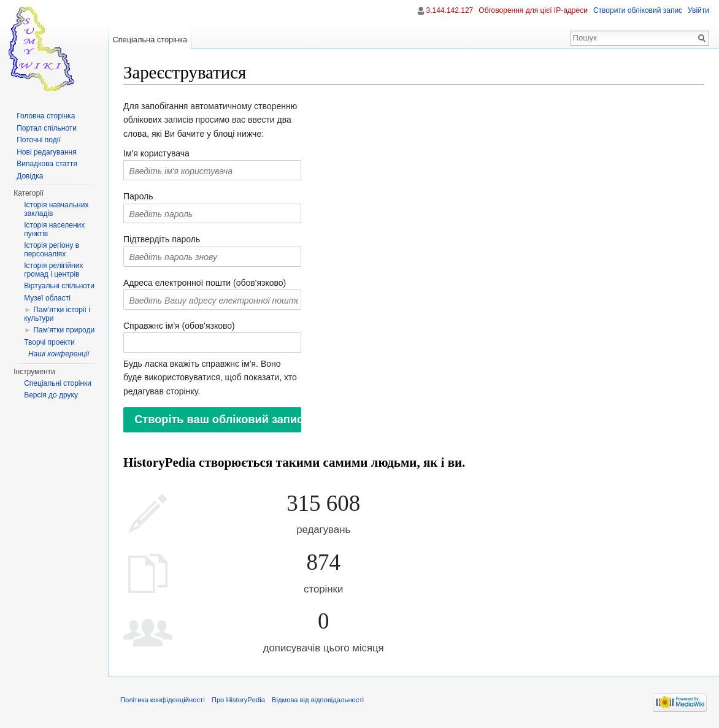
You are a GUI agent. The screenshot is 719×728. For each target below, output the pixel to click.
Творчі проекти (49, 342)
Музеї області (47, 298)
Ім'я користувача (156, 153)
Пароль (138, 196)
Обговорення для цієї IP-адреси (533, 10)
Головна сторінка (46, 116)
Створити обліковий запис (638, 10)
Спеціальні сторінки (58, 383)
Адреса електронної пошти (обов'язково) (205, 283)
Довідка (30, 176)
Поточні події (39, 140)
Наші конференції (59, 354)
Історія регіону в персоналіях (52, 250)
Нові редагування (47, 152)
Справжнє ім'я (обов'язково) (179, 326)
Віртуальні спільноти (59, 286)
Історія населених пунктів (54, 229)
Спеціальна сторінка (150, 40)
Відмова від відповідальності (318, 700)
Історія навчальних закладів (56, 209)
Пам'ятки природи (64, 330)
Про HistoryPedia (238, 700)
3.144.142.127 (450, 10)
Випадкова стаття (47, 164)
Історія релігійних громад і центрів (53, 270)
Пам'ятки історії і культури (57, 314)
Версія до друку (51, 395)
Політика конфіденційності (163, 700)
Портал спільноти (47, 128)
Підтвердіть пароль (162, 239)
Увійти (698, 10)
